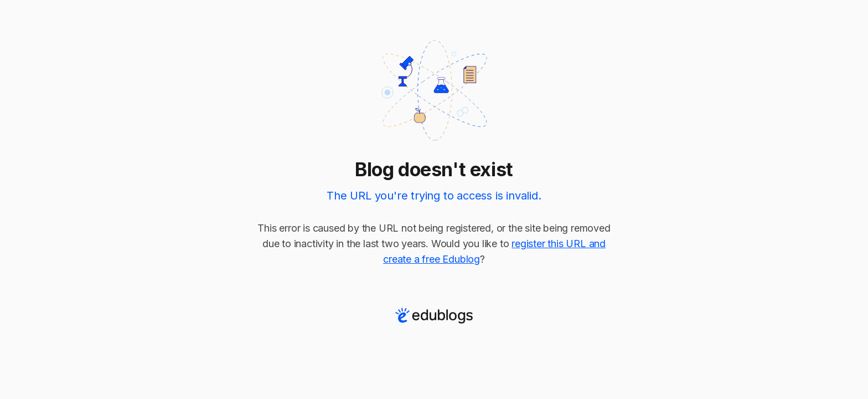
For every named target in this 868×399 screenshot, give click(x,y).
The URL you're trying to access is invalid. (434, 196)
